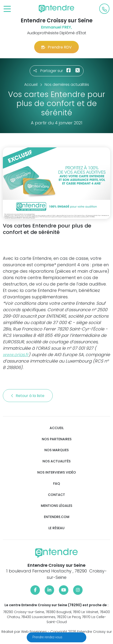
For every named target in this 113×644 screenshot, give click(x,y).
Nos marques (56, 450)
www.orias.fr (16, 355)
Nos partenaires (57, 439)
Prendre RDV (56, 47)
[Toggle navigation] (7, 9)
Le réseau (56, 528)
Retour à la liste (28, 396)
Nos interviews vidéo (57, 472)
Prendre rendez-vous (48, 637)
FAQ (57, 484)
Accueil (57, 428)
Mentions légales (56, 506)
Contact (56, 495)
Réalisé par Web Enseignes (24, 632)
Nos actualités (56, 461)
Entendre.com (57, 517)
